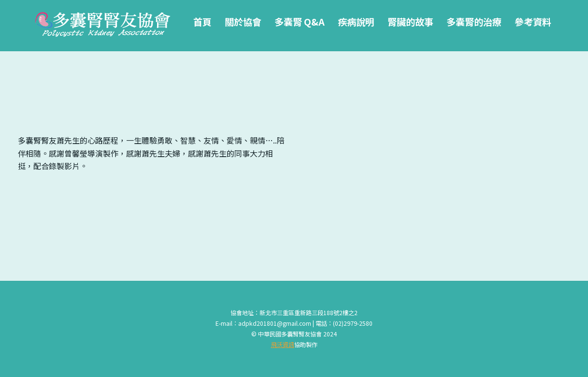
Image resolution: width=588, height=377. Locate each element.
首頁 (202, 22)
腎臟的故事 (410, 22)
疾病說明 (356, 22)
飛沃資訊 (283, 345)
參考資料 (533, 22)
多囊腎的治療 (474, 22)
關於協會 (243, 22)
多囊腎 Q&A (300, 22)
